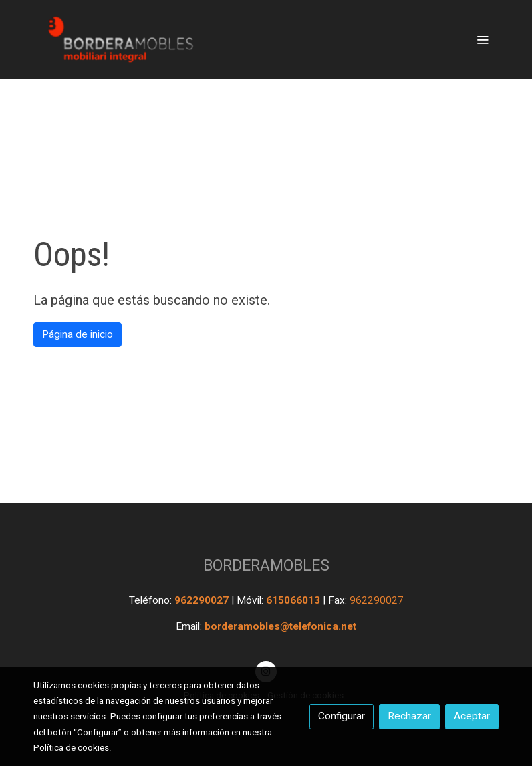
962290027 (203, 600)
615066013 (294, 600)
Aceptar (472, 716)
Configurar (342, 716)
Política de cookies (71, 747)
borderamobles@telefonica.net (280, 626)
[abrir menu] (483, 39)
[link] (119, 39)
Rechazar (409, 716)
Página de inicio (78, 334)
